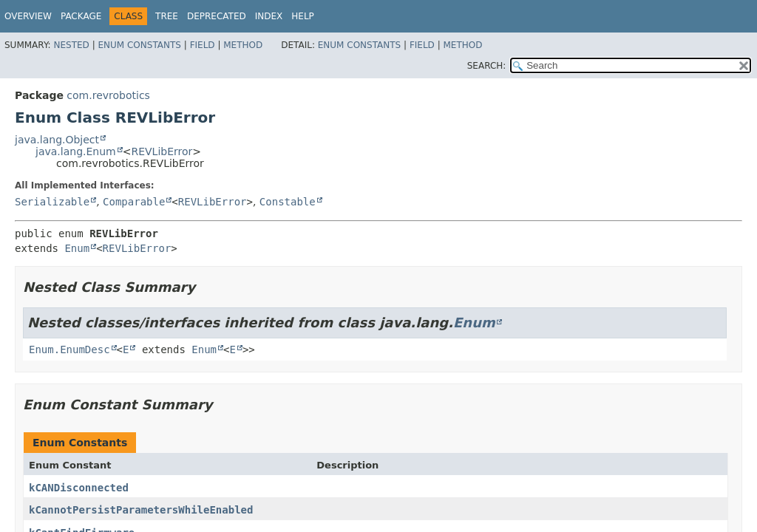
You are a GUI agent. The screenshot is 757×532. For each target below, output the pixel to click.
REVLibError (162, 151)
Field (203, 45)
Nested (71, 45)
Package (81, 16)
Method (243, 45)
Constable (288, 202)
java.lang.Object (57, 140)
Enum (77, 248)
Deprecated (217, 16)
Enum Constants (139, 45)
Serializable (52, 202)
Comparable (134, 202)
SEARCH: (487, 66)
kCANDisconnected (79, 488)
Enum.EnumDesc (69, 349)
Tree (167, 16)
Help (303, 16)
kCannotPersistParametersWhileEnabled (141, 510)
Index (269, 16)
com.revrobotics (108, 95)
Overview (28, 16)
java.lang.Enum (76, 151)
